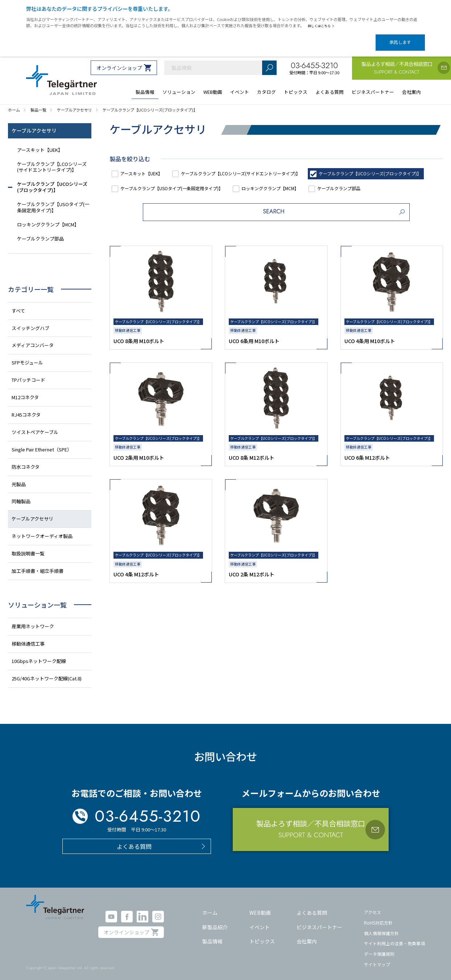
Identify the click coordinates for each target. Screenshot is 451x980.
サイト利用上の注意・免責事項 (394, 937)
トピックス (262, 935)
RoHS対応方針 (378, 916)
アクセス (373, 906)
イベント (260, 921)
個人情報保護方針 (381, 927)
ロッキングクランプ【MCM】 (155, 197)
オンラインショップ (119, 62)
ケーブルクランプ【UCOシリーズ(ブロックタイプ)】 (179, 182)
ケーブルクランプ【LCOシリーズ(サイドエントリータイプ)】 (257, 167)
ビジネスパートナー (319, 921)
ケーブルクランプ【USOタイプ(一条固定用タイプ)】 (312, 182)
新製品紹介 (215, 921)
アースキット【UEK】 (146, 167)
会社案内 (307, 935)
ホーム (210, 906)
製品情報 (212, 935)
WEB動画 (260, 906)
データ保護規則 (379, 948)
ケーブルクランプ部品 (232, 197)
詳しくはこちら (322, 26)
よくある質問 (312, 906)
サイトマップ (377, 958)
